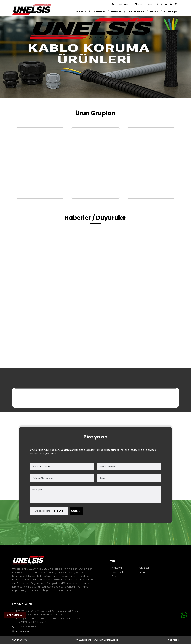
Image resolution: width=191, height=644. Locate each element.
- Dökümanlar (117, 572)
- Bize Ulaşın (116, 576)
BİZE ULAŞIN (171, 11)
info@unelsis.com (26, 631)
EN (176, 4)
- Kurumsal (143, 568)
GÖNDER (76, 511)
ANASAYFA (80, 11)
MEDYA (154, 11)
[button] (99, 12)
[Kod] (49, 511)
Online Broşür (15, 615)
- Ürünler (142, 572)
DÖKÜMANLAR (136, 11)
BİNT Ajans (173, 640)
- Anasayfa (116, 568)
